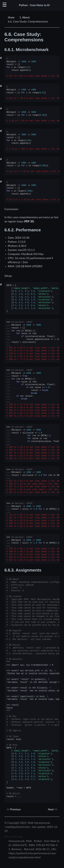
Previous (14, 809)
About (25, 18)
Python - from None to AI (34, 5)
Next (53, 809)
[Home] (12, 18)
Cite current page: (14, 837)
